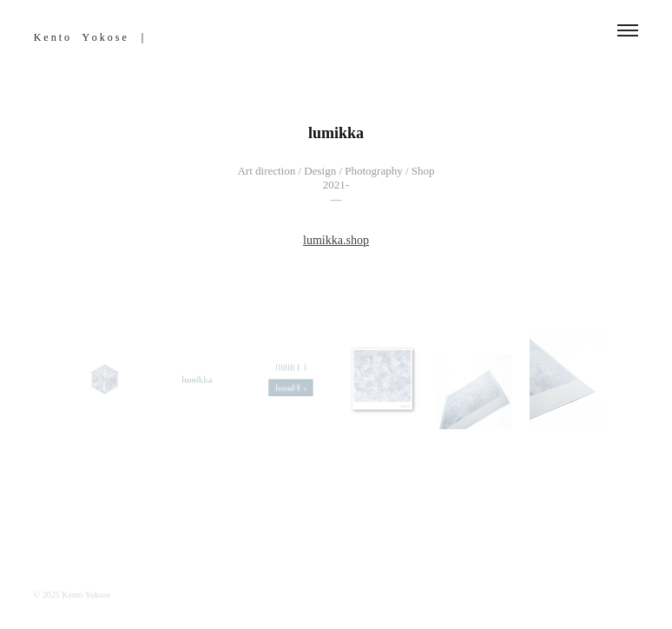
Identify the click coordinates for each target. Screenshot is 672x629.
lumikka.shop (336, 240)
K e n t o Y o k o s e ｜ (91, 37)
